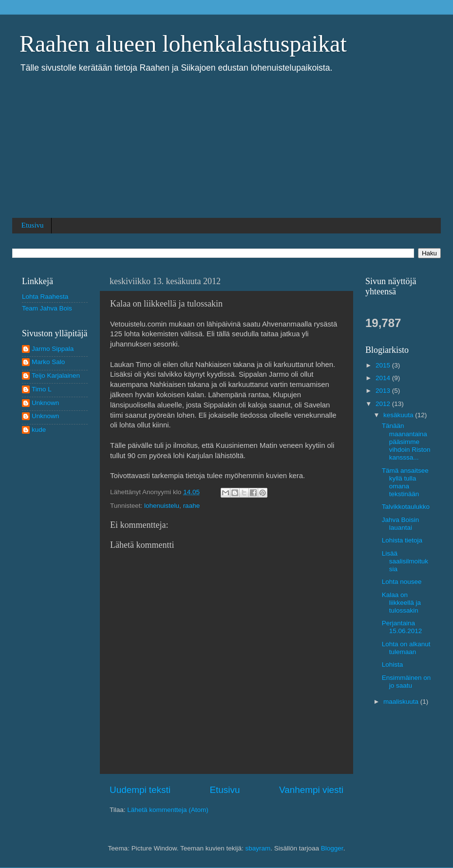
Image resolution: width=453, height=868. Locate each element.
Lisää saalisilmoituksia (405, 561)
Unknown (45, 403)
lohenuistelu (162, 506)
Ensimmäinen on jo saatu (406, 682)
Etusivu (33, 225)
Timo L (42, 389)
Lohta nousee (402, 582)
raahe (192, 506)
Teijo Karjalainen (56, 376)
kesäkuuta (399, 415)
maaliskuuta (402, 702)
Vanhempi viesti (311, 790)
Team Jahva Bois (47, 308)
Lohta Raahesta (45, 297)
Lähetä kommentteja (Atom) (168, 810)
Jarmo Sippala (53, 349)
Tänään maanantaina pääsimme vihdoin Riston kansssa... (406, 442)
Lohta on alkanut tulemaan (406, 648)
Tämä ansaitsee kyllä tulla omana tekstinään (405, 482)
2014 (384, 378)
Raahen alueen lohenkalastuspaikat (183, 44)
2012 (384, 404)
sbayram (258, 848)
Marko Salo (48, 362)
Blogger (332, 848)
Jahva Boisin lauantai (401, 524)
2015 (384, 365)
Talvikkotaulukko (406, 507)
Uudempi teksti (140, 790)
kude (39, 430)
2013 (384, 391)
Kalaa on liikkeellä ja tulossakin (401, 603)
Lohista (393, 665)
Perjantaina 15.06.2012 (402, 627)
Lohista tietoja (402, 540)
